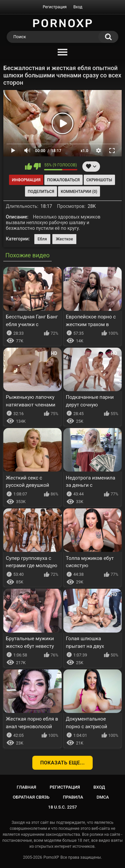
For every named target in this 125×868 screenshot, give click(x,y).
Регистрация (55, 7)
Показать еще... (63, 763)
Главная (26, 787)
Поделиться (41, 192)
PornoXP (51, 857)
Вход (78, 7)
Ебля (42, 239)
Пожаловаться (63, 180)
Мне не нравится (37, 166)
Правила (73, 797)
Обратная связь (31, 797)
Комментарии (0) (79, 192)
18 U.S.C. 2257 (62, 807)
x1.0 (84, 151)
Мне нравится (28, 166)
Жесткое (64, 239)
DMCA (103, 797)
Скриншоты (99, 180)
